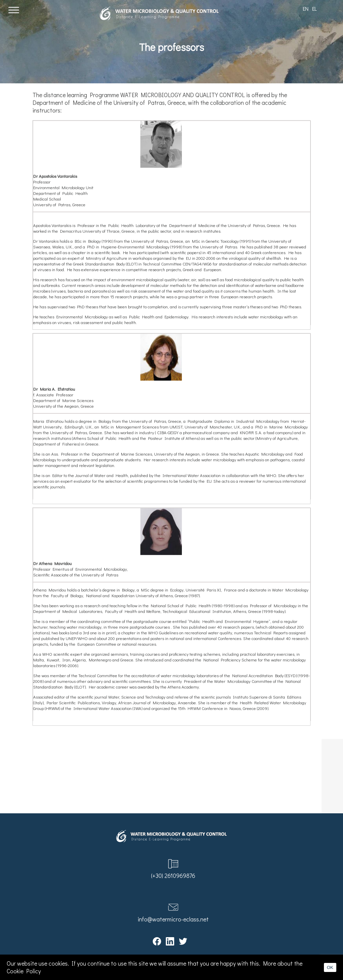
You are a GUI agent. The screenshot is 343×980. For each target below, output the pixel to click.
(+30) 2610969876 (173, 876)
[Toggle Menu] (14, 10)
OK (330, 967)
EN (306, 9)
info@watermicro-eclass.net (173, 919)
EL (315, 9)
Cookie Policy (24, 971)
